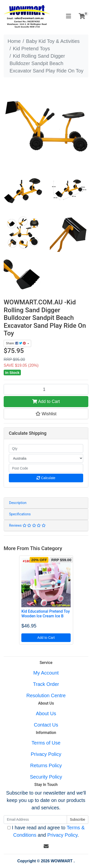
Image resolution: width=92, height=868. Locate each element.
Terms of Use (46, 743)
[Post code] (46, 468)
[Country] (46, 458)
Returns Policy (46, 765)
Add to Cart (46, 401)
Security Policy (46, 777)
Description (18, 503)
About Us (46, 713)
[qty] (46, 448)
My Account (46, 673)
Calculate (46, 478)
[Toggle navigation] (68, 16)
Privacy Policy (46, 754)
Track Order (46, 684)
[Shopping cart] (82, 17)
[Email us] (46, 846)
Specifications (20, 514)
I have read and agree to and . (46, 831)
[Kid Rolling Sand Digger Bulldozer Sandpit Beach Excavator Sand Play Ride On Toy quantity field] (46, 389)
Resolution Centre (46, 695)
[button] (46, 414)
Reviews (27, 525)
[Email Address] (35, 820)
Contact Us (46, 725)
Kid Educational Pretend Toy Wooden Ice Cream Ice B (46, 614)
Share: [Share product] (16, 343)
